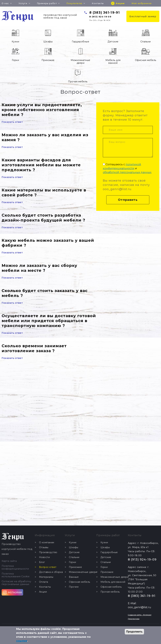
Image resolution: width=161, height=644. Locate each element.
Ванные (74, 577)
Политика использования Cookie (16, 575)
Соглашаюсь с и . (127, 168)
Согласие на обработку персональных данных (16, 583)
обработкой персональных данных (127, 172)
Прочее (74, 587)
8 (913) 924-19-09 (100, 17)
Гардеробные (80, 42)
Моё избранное (142, 3)
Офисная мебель (146, 60)
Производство (48, 552)
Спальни (146, 42)
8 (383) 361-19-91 (105, 13)
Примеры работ (47, 3)
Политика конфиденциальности (15, 567)
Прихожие (48, 60)
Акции (120, 3)
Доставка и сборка (51, 572)
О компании (47, 543)
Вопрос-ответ (48, 567)
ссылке (22, 641)
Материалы (46, 577)
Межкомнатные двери (80, 62)
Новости (44, 557)
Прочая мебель (78, 82)
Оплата (44, 582)
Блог (42, 562)
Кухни (15, 42)
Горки (15, 60)
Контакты (98, 3)
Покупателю (74, 3)
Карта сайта (9, 561)
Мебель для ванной (113, 62)
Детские (113, 42)
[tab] (49, 113)
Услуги (23, 3)
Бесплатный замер (143, 16)
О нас (5, 3)
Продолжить (134, 632)
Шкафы (48, 42)
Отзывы (44, 547)
